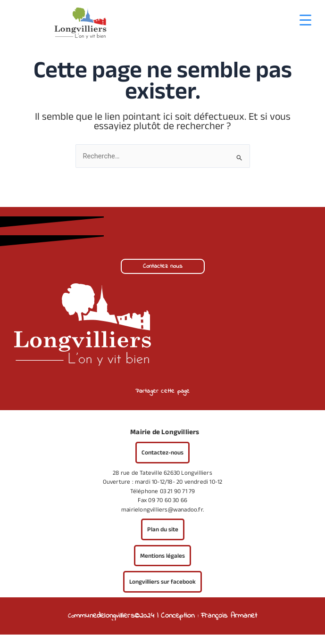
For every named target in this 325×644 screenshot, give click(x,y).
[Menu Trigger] (305, 20)
